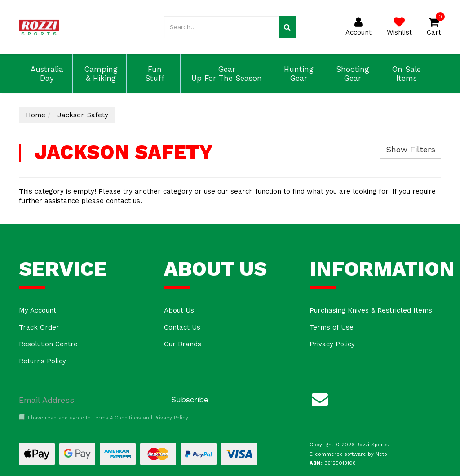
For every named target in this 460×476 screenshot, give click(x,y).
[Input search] (221, 27)
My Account (38, 310)
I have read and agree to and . (104, 418)
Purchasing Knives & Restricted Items (371, 310)
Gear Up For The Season (225, 74)
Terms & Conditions (117, 418)
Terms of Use (332, 327)
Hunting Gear (297, 74)
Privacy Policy (332, 344)
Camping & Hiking (100, 74)
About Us (179, 310)
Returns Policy (42, 361)
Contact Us (182, 327)
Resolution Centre (48, 344)
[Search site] (287, 27)
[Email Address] (88, 400)
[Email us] (320, 398)
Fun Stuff (153, 74)
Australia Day (46, 74)
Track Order (39, 327)
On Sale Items (405, 74)
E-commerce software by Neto (348, 454)
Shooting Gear (351, 74)
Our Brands (183, 344)
